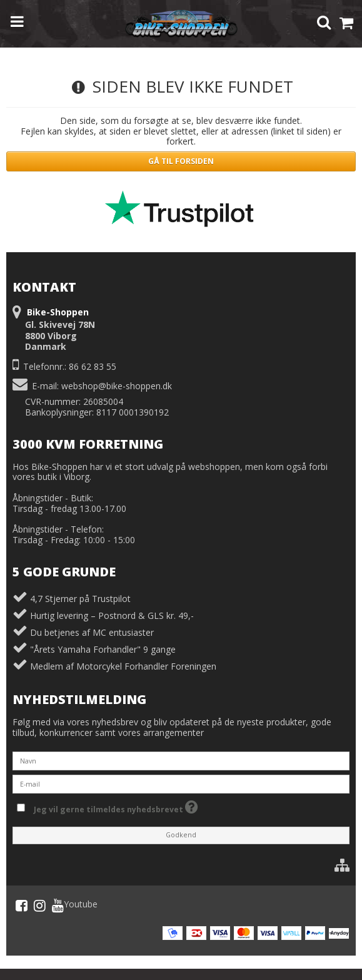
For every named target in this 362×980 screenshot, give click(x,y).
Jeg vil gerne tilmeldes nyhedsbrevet (116, 807)
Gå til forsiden (181, 161)
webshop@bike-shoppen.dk (117, 386)
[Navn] (181, 759)
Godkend (181, 835)
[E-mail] (181, 783)
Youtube (75, 906)
